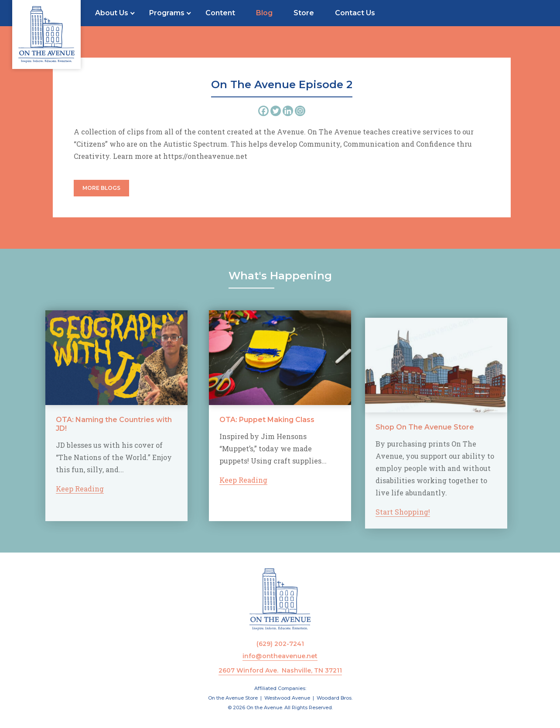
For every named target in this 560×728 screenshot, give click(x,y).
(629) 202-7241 (280, 644)
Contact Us (355, 13)
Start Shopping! (403, 524)
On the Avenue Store (233, 698)
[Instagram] (300, 111)
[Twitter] (276, 111)
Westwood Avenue (287, 698)
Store (304, 13)
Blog (264, 13)
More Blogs (101, 188)
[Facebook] (263, 111)
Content (220, 13)
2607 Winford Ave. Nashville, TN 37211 (280, 670)
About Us (112, 13)
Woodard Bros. (335, 698)
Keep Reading (68, 489)
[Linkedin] (288, 111)
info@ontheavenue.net (280, 656)
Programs (167, 13)
